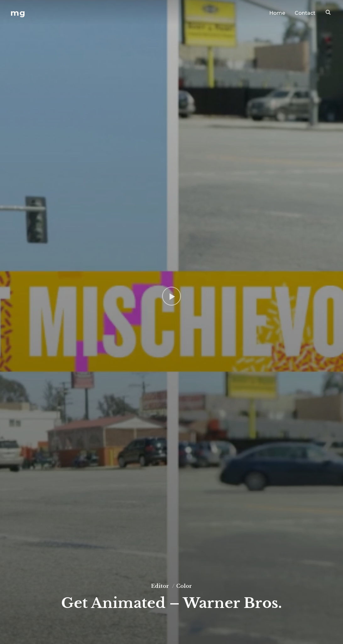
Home (277, 13)
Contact (305, 13)
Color (184, 586)
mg (18, 13)
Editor (160, 586)
